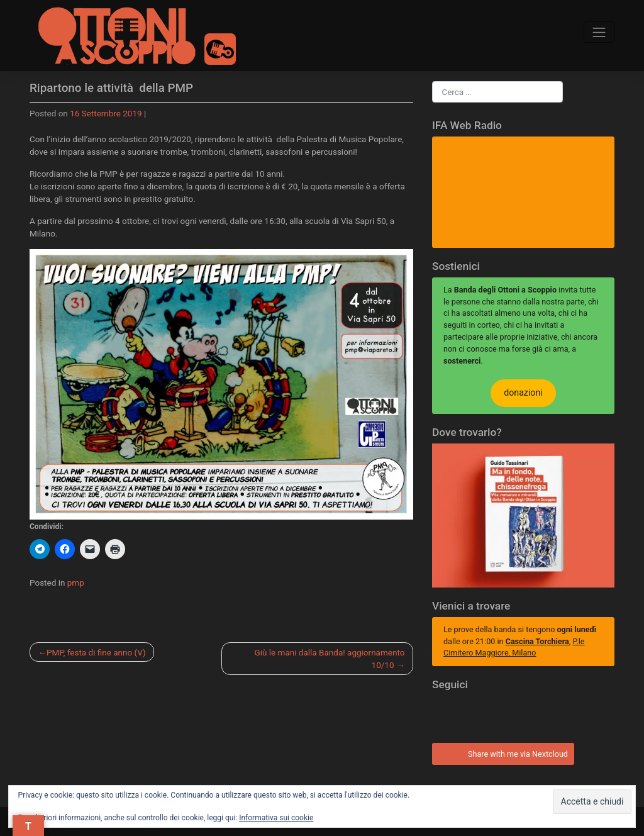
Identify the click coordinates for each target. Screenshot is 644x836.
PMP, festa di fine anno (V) (96, 652)
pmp (76, 582)
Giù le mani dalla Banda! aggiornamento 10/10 (330, 659)
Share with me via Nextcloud (501, 752)
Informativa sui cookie (276, 818)
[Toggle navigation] (599, 32)
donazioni (523, 393)
